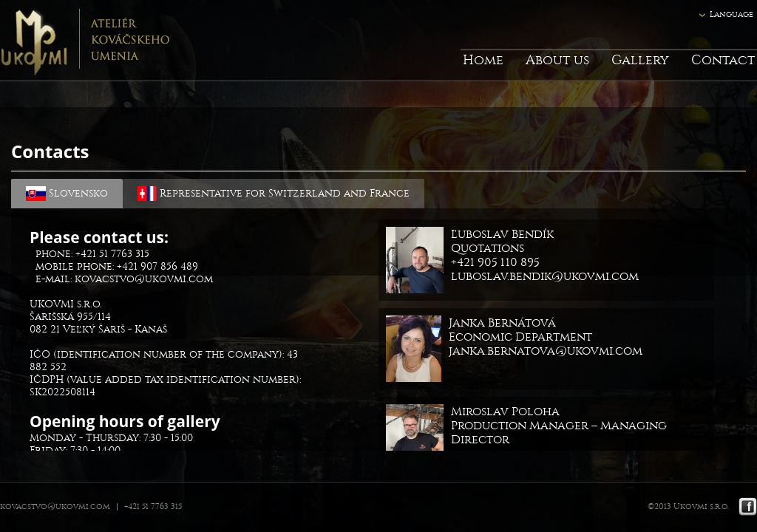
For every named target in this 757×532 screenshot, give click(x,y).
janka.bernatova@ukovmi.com (546, 351)
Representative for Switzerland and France (274, 194)
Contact (723, 60)
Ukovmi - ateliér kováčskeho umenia (85, 41)
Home (483, 60)
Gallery (640, 60)
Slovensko (67, 194)
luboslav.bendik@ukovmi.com (545, 276)
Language (731, 14)
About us (557, 60)
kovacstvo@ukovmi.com (144, 279)
